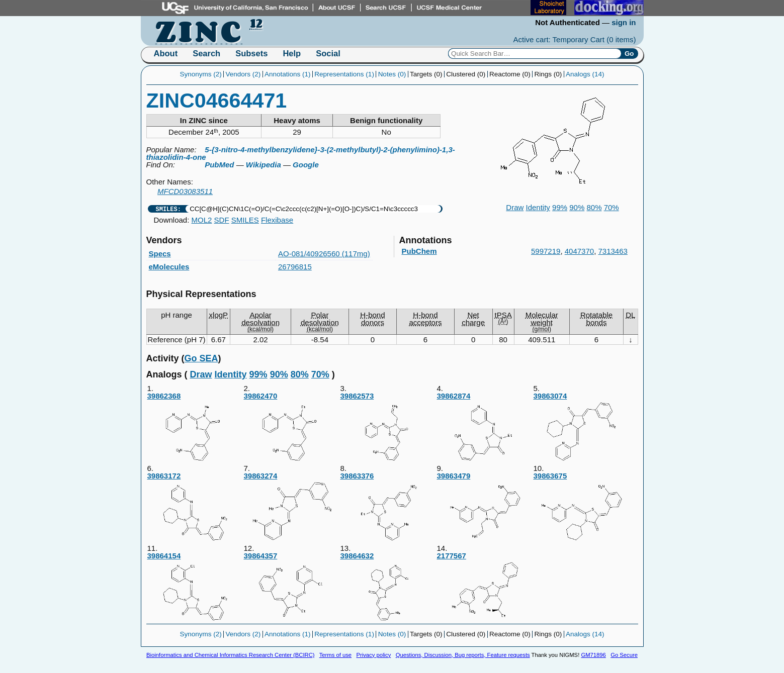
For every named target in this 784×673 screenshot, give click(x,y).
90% (577, 207)
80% (594, 207)
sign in (624, 22)
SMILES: (168, 209)
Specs (160, 254)
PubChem (419, 251)
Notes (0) (392, 74)
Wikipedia (264, 165)
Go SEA (201, 358)
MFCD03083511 (185, 191)
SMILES (245, 220)
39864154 (195, 587)
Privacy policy (373, 655)
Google (306, 165)
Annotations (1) (288, 74)
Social (328, 53)
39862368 (195, 427)
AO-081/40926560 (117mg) (324, 254)
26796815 (295, 267)
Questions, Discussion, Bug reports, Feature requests (463, 655)
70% (612, 207)
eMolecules (169, 267)
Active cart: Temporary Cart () (575, 39)
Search (206, 53)
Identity (538, 207)
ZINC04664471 (217, 101)
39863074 (581, 427)
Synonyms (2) (200, 74)
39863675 (581, 507)
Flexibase (277, 220)
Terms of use (335, 655)
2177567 (485, 587)
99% (560, 207)
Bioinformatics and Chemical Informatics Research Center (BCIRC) (230, 655)
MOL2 (202, 220)
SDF (222, 220)
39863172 (195, 507)
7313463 (613, 251)
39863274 (292, 507)
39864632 (388, 587)
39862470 (292, 427)
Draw (515, 207)
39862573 (388, 427)
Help (292, 53)
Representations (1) (344, 74)
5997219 (546, 251)
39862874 (485, 427)
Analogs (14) (585, 74)
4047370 (579, 251)
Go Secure (624, 655)
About (166, 53)
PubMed (219, 165)
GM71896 (593, 655)
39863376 (388, 507)
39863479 (485, 507)
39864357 (292, 587)
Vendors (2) (243, 74)
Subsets (251, 53)
